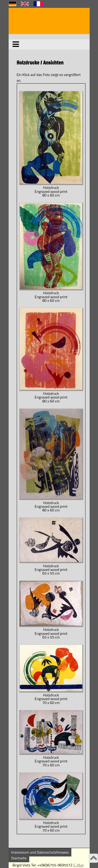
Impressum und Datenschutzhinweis (40, 852)
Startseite (19, 858)
